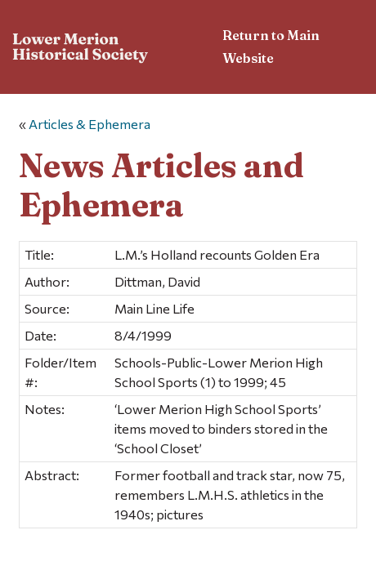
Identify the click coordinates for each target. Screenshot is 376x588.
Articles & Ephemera (90, 124)
